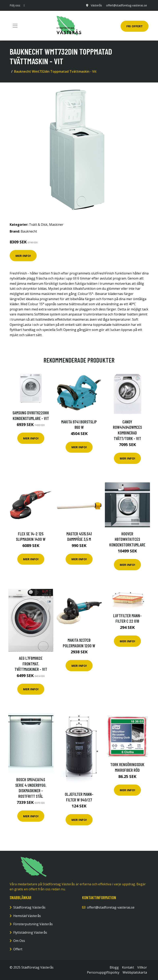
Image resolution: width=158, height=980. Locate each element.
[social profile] (24, 5)
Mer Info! (23, 256)
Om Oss (19, 941)
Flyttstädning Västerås (30, 932)
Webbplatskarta (135, 972)
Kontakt (128, 967)
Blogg (114, 967)
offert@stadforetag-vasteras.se (127, 5)
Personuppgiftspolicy (103, 972)
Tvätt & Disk (38, 225)
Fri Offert (135, 26)
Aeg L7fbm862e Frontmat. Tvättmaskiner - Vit (31, 664)
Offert (18, 949)
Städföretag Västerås (29, 907)
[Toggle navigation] (15, 26)
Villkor (142, 967)
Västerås (96, 5)
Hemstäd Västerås (27, 916)
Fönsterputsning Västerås (33, 924)
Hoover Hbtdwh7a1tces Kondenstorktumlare (127, 539)
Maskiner (56, 225)
